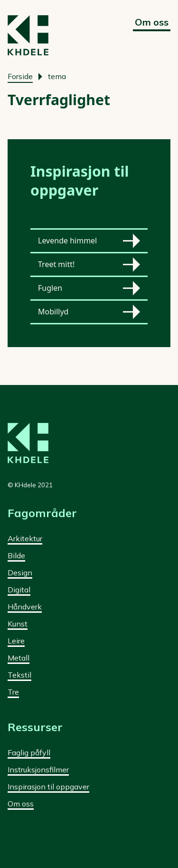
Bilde (16, 555)
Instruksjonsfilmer (38, 770)
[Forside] (28, 35)
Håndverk (25, 607)
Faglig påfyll (29, 752)
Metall (19, 658)
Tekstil (19, 675)
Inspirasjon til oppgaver (48, 787)
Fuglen (89, 288)
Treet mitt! (89, 264)
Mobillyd (89, 312)
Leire (16, 641)
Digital (19, 590)
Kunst (18, 624)
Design (20, 573)
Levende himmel (89, 241)
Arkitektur (25, 538)
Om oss (152, 22)
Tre (13, 692)
